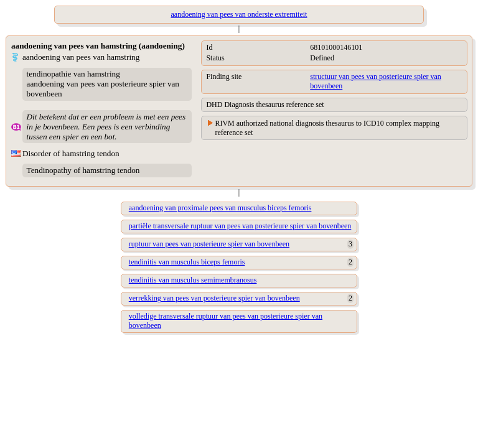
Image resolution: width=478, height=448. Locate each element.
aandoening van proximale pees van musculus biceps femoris (220, 208)
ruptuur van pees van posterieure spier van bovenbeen (209, 244)
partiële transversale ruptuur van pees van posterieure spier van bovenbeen (240, 226)
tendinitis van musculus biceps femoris (187, 262)
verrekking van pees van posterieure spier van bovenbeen (214, 298)
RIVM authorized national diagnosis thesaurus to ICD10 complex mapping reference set (327, 128)
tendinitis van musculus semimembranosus (193, 280)
